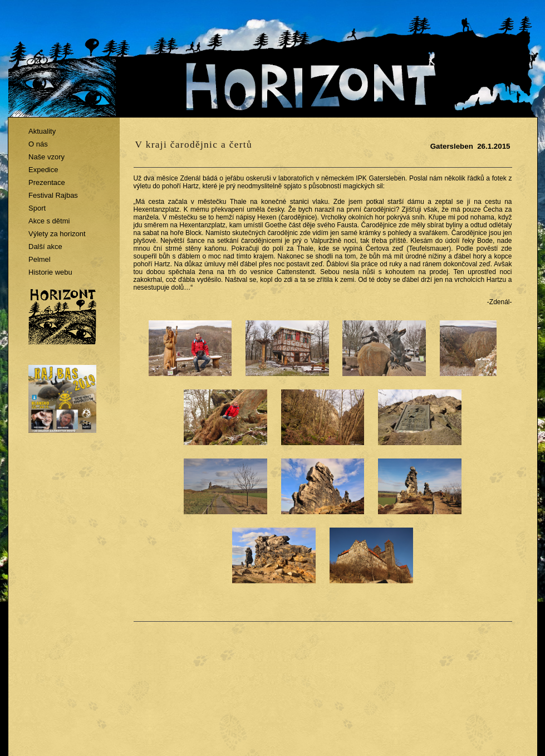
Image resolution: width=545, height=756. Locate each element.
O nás (38, 144)
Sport (37, 208)
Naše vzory (46, 157)
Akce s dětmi (49, 221)
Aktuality (42, 131)
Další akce (45, 247)
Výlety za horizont (57, 234)
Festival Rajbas (53, 195)
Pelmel (40, 259)
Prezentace (47, 182)
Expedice (43, 170)
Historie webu (50, 272)
